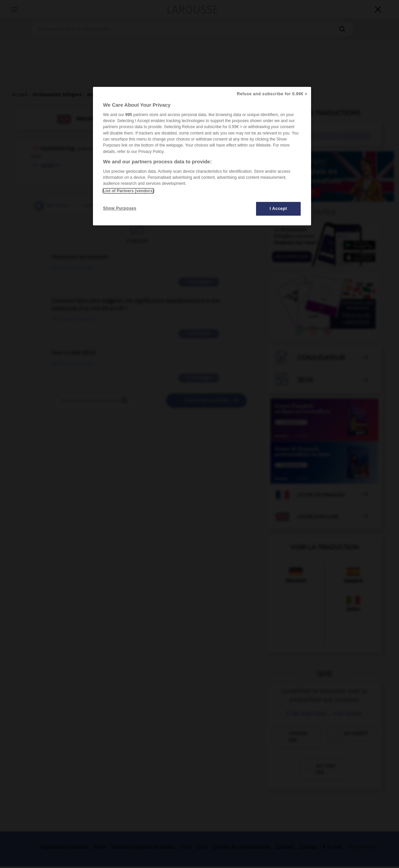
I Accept (279, 209)
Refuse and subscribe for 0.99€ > (272, 94)
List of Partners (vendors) (128, 191)
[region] (202, 156)
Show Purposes (120, 208)
